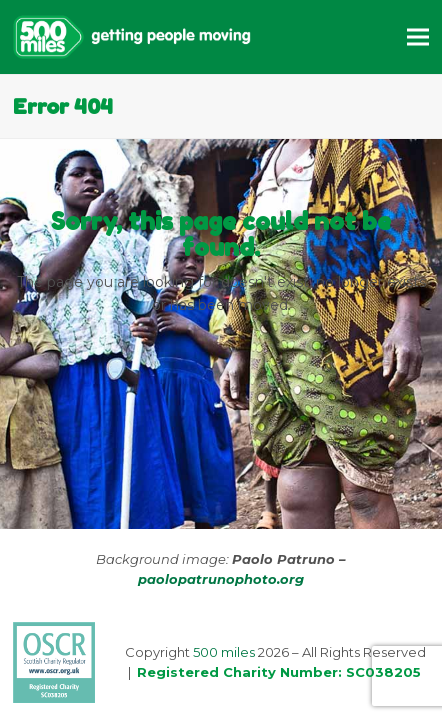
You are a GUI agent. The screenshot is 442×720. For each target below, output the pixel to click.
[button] (418, 36)
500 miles (224, 652)
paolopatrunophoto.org (221, 579)
